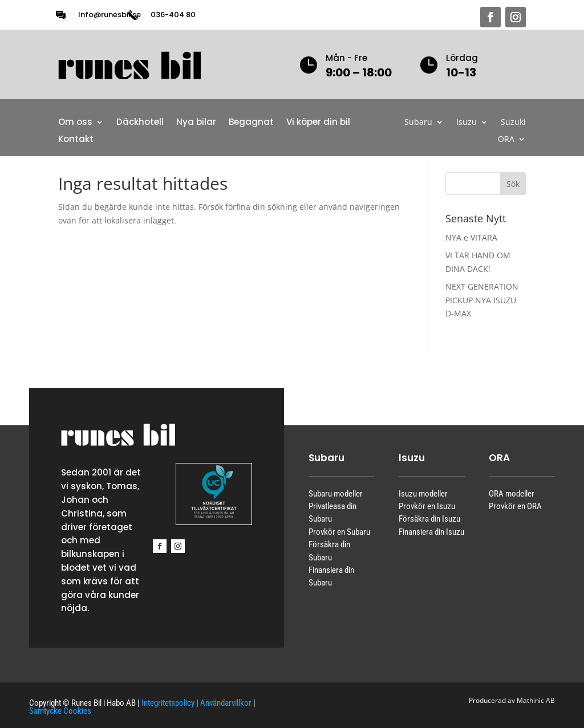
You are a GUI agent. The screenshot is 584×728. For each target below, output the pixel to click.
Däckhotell (140, 123)
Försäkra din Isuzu (429, 519)
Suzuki (513, 123)
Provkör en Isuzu (427, 506)
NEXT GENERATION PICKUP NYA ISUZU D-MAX (482, 300)
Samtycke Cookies (60, 711)
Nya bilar (196, 123)
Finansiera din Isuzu (431, 532)
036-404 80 (173, 15)
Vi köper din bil (318, 123)
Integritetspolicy (168, 703)
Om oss (75, 123)
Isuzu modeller (423, 494)
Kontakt (76, 140)
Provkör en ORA (515, 506)
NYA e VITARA (471, 237)
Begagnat (251, 123)
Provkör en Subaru (339, 532)
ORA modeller (512, 494)
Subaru (418, 123)
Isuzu (467, 123)
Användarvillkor (226, 703)
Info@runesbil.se (109, 15)
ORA (506, 140)
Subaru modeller (336, 494)
